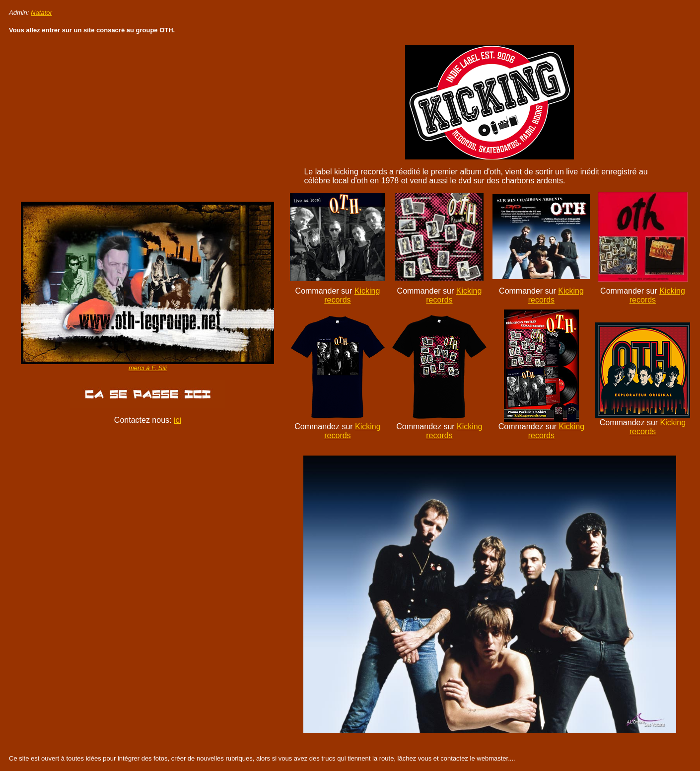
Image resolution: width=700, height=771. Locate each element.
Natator (41, 13)
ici (177, 420)
